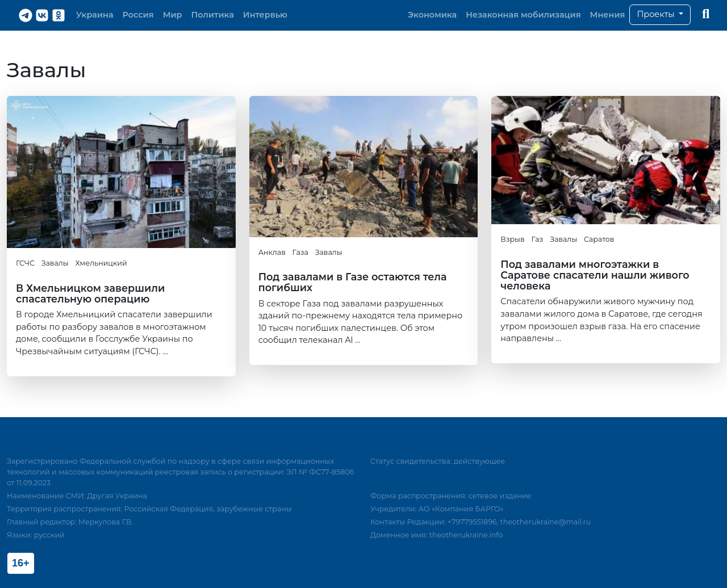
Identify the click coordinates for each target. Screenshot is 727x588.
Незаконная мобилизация (523, 15)
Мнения (608, 15)
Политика (213, 15)
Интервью (265, 15)
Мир (173, 15)
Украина (95, 15)
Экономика (432, 15)
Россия (138, 15)
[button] (660, 15)
